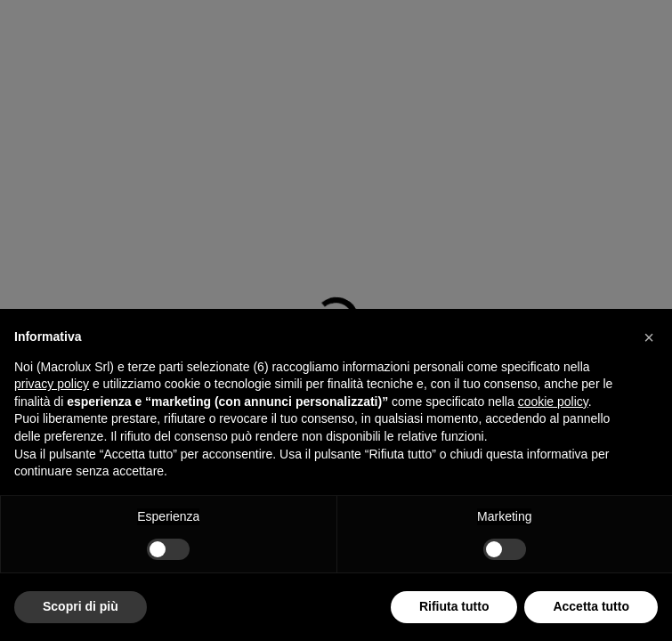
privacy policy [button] (52, 384)
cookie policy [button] (553, 402)
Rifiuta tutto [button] (454, 606)
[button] (649, 337)
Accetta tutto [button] (591, 606)
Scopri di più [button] (81, 606)
